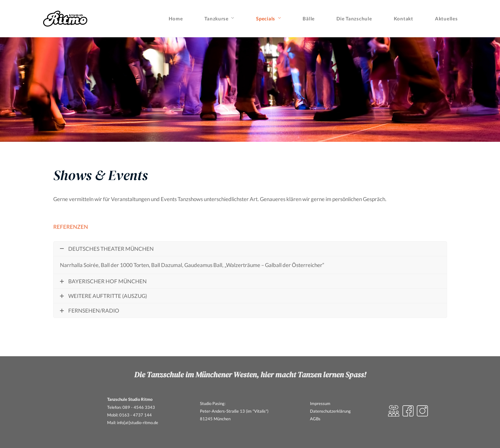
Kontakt (404, 18)
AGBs (315, 419)
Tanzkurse (217, 18)
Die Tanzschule (354, 18)
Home (176, 18)
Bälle (309, 18)
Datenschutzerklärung (330, 411)
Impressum (320, 403)
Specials (266, 18)
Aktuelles (446, 18)
